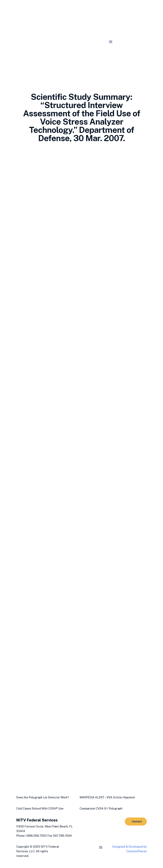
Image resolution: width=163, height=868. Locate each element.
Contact (137, 822)
